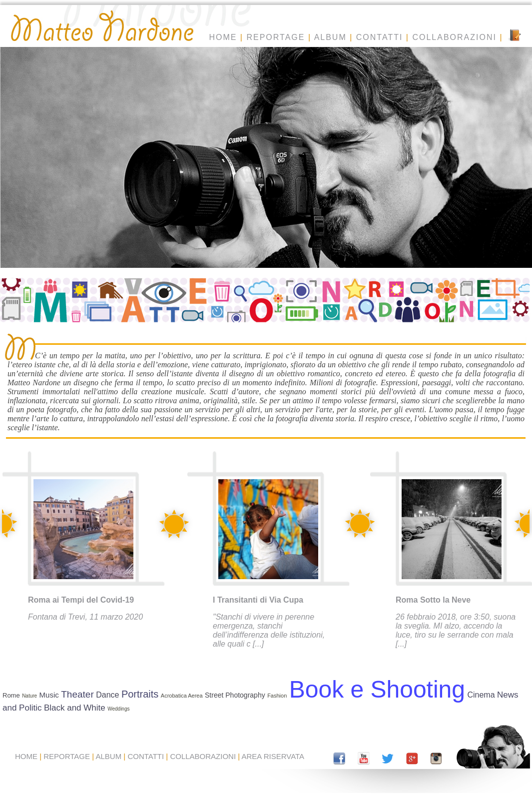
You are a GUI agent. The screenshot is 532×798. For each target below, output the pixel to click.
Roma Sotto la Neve (433, 600)
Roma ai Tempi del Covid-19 (81, 600)
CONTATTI (380, 37)
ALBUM (330, 37)
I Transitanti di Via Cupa (258, 600)
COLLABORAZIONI (454, 37)
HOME (223, 37)
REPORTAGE (275, 37)
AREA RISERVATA (273, 756)
